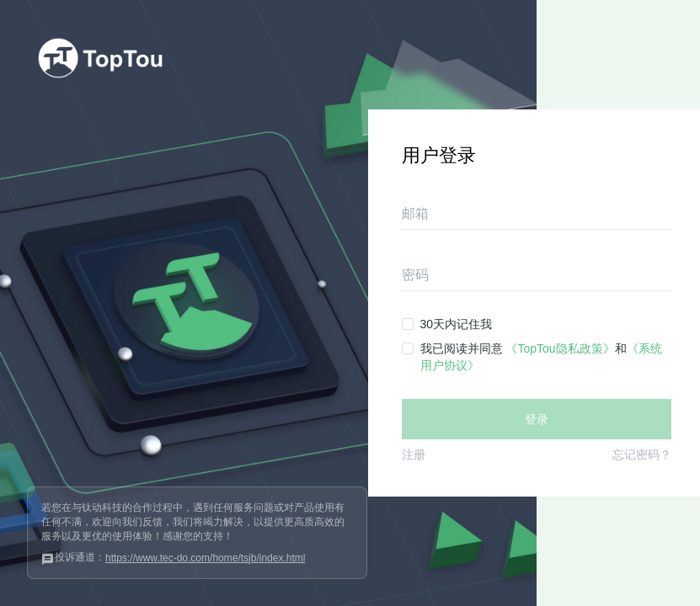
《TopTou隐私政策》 (560, 348)
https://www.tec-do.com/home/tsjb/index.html (205, 558)
